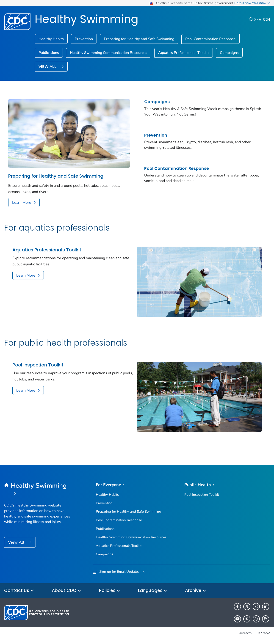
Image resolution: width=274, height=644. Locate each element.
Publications (49, 53)
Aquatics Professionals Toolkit (184, 53)
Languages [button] (153, 591)
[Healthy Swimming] (37, 490)
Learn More (22, 203)
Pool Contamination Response (210, 39)
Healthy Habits (51, 39)
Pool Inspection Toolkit (38, 365)
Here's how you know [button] (252, 3)
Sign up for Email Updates (119, 572)
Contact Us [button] (19, 591)
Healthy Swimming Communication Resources (109, 53)
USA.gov (263, 633)
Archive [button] (196, 591)
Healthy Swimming (86, 19)
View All (17, 542)
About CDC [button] (67, 591)
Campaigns (229, 53)
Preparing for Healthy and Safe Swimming (139, 39)
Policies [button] (110, 591)
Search (262, 20)
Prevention (84, 39)
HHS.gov (246, 633)
